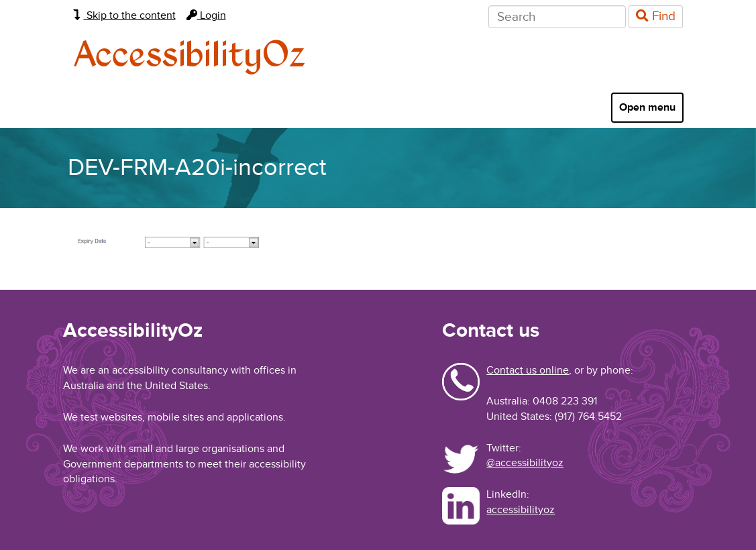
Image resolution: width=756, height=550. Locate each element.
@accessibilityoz (525, 463)
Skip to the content (124, 15)
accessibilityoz (521, 510)
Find (656, 16)
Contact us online (528, 370)
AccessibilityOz (190, 56)
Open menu (647, 107)
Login (206, 15)
